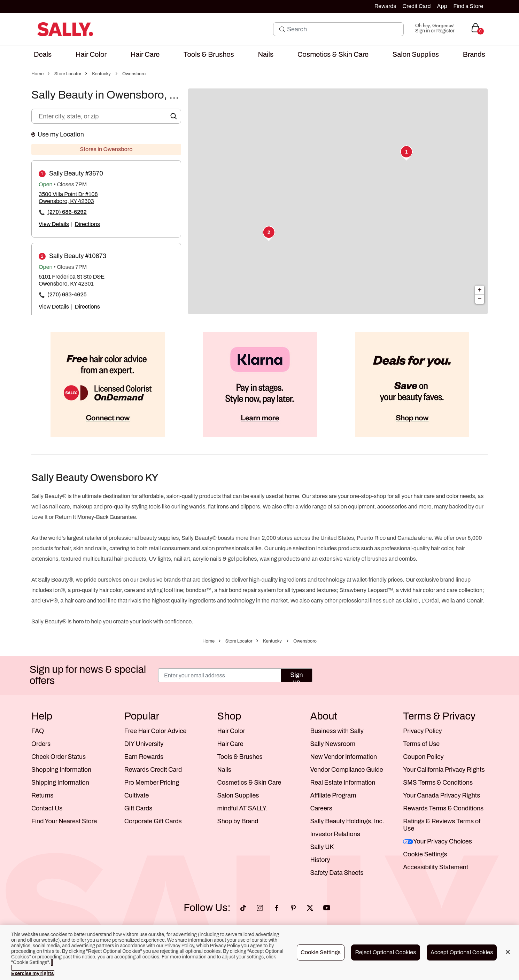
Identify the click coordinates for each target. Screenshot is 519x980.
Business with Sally (337, 731)
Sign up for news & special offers (88, 675)
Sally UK (322, 847)
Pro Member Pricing (152, 783)
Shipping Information (60, 783)
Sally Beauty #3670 (76, 173)
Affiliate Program (333, 795)
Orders (41, 744)
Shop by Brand (238, 821)
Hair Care (230, 744)
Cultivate (137, 795)
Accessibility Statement (436, 867)
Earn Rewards (144, 757)
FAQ (38, 731)
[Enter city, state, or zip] (106, 116)
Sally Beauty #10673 (78, 256)
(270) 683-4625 (67, 294)
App (442, 6)
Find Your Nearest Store (64, 821)
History (320, 860)
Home (37, 74)
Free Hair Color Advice (156, 731)
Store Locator (68, 74)
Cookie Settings (425, 854)
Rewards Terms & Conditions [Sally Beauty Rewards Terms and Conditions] (443, 808)
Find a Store (468, 6)
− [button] (480, 299)
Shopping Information (61, 770)
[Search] (343, 29)
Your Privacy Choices (437, 841)
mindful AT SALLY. (242, 808)
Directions (87, 224)
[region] (259, 952)
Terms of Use (421, 744)
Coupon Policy (423, 757)
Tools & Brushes (240, 757)
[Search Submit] (282, 29)
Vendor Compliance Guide (346, 770)
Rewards (385, 6)
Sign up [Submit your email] (296, 677)
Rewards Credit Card (153, 770)
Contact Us (47, 808)
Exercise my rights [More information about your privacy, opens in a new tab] (32, 974)
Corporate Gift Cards (153, 821)
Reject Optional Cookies (385, 952)
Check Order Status (59, 757)
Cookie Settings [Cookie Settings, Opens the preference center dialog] (321, 952)
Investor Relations (335, 834)
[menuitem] (43, 54)
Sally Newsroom (333, 744)
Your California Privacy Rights (444, 770)
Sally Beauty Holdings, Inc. (347, 821)
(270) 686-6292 (67, 212)
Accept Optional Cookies (462, 952)
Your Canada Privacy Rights (441, 795)
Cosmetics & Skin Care (249, 783)
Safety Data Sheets (337, 873)
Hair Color (231, 731)
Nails (224, 770)
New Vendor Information (343, 757)
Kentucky (101, 74)
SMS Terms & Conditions (438, 783)
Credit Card (417, 6)
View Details (54, 224)
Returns (42, 795)
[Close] (508, 952)
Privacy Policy (422, 731)
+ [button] (480, 290)
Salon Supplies (238, 795)
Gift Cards (138, 808)
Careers (321, 808)
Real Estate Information (343, 783)
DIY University (144, 744)
